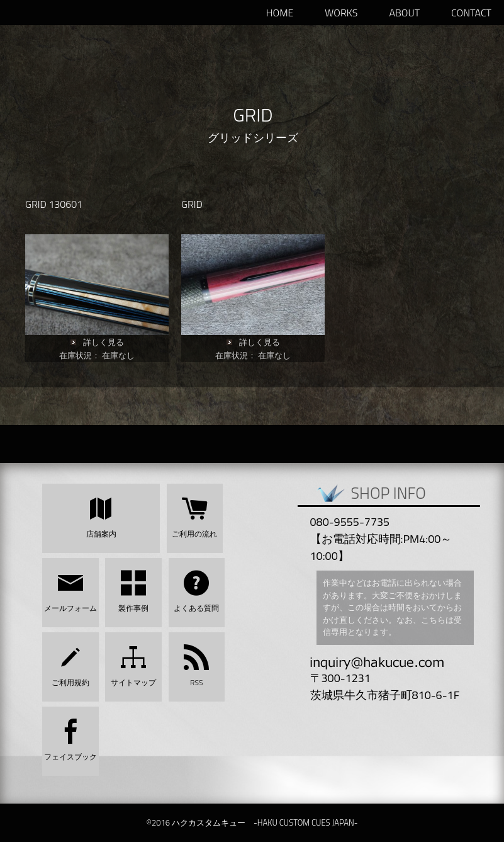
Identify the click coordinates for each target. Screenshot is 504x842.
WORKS (341, 13)
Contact (471, 13)
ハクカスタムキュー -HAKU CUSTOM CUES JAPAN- (76, 13)
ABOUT (404, 13)
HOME (280, 13)
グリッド (230, 138)
